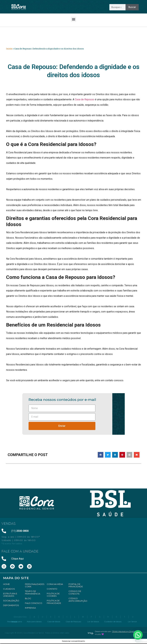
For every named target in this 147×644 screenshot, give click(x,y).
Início (9, 49)
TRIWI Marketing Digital (124, 631)
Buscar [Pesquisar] (132, 7)
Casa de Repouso (85, 99)
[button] (73, 19)
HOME (6, 584)
